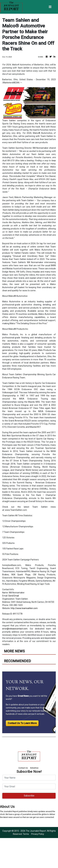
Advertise (34, 768)
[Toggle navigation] (50, 7)
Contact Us (23, 768)
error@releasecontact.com (15, 629)
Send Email (14, 596)
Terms (26, 834)
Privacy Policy (38, 834)
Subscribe (29, 796)
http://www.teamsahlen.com (24, 608)
